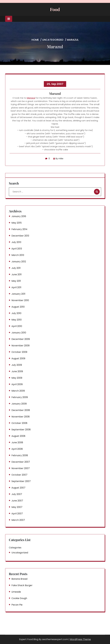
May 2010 (17, 320)
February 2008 (20, 455)
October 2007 (19, 475)
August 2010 (18, 307)
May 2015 (17, 223)
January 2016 (19, 216)
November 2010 (20, 300)
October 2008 (19, 423)
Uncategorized (53, 40)
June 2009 (17, 371)
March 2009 (18, 391)
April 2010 (17, 326)
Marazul (31, 98)
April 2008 (17, 449)
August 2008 (18, 436)
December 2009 (21, 339)
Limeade (16, 592)
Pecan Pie (17, 605)
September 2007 (21, 481)
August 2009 (18, 358)
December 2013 (20, 236)
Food (55, 9)
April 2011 (16, 287)
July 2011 (16, 268)
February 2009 (20, 397)
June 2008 (17, 442)
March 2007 (18, 520)
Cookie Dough (19, 598)
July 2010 (16, 313)
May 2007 (17, 507)
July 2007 (17, 494)
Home (35, 40)
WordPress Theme (80, 639)
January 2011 (18, 294)
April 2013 (17, 249)
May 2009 (17, 378)
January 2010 (19, 333)
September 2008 (21, 430)
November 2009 (20, 346)
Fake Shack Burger (22, 585)
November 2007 (21, 468)
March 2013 (18, 255)
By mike (58, 159)
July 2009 (17, 365)
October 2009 (19, 352)
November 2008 (21, 417)
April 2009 (17, 384)
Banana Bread (19, 579)
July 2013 (16, 242)
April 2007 (17, 514)
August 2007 (18, 488)
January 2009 (19, 404)
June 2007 (17, 501)
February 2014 (19, 229)
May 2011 (16, 281)
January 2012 (19, 262)
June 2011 (17, 274)
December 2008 (21, 410)
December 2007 (21, 462)
